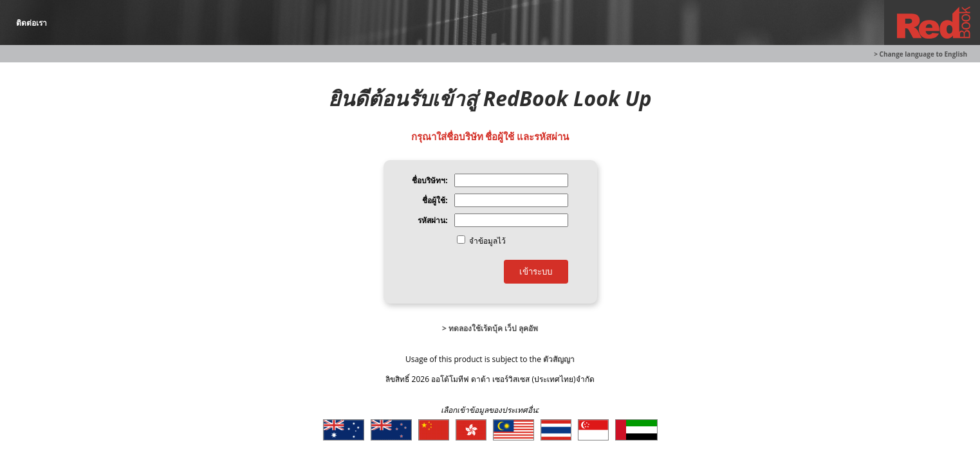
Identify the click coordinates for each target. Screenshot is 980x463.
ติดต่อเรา (32, 23)
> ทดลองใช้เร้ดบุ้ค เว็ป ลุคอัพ (490, 328)
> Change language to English (920, 54)
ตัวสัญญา (559, 359)
